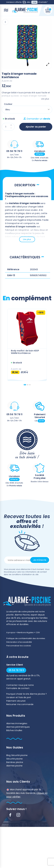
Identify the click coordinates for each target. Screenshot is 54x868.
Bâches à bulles (14, 730)
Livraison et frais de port (19, 697)
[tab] (25, 385)
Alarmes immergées (17, 723)
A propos (11, 632)
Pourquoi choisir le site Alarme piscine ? (27, 694)
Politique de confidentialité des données (26, 638)
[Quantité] (8, 127)
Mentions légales (25, 632)
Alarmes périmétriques (18, 727)
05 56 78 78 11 (14, 151)
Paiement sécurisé (16, 701)
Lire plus (45, 99)
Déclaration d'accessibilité (19, 642)
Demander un (37, 119)
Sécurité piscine (15, 759)
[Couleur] (27, 110)
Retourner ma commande (20, 704)
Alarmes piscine (14, 766)
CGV (38, 632)
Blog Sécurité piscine (17, 755)
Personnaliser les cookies (19, 646)
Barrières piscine (15, 762)
